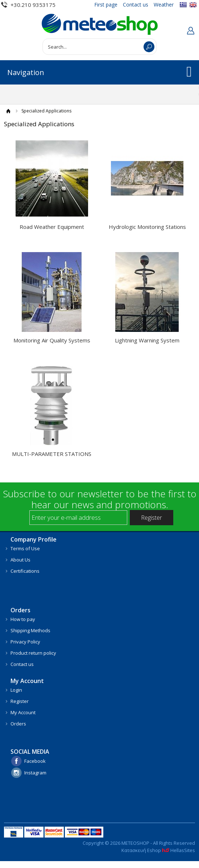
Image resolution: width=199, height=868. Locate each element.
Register (20, 701)
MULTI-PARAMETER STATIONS (52, 454)
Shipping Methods (30, 630)
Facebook (35, 761)
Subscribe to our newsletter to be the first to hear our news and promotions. (100, 499)
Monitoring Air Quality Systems (52, 340)
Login (16, 690)
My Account (23, 712)
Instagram (35, 773)
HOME (9, 111)
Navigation (26, 72)
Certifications (25, 571)
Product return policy (33, 653)
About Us (20, 560)
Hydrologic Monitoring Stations (147, 227)
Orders (18, 724)
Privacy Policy (25, 642)
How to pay (23, 619)
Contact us (136, 5)
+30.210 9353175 (33, 5)
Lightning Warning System (147, 340)
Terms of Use (25, 548)
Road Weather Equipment (52, 227)
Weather (164, 5)
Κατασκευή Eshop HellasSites (158, 850)
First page (106, 5)
